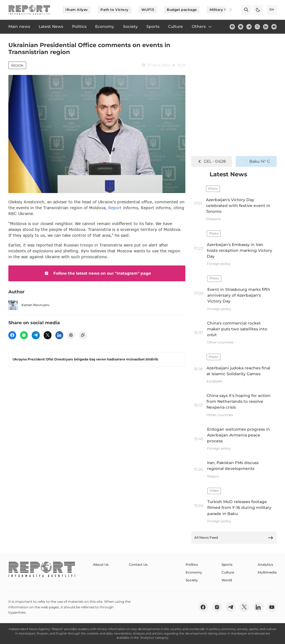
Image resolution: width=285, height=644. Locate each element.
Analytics (265, 564)
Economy (194, 572)
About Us (101, 564)
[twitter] (257, 27)
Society (192, 580)
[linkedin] (266, 27)
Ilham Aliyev (77, 10)
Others (202, 26)
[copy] (83, 335)
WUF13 (148, 10)
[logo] (29, 10)
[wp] (24, 335)
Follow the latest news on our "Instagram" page (97, 273)
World (227, 580)
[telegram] (249, 27)
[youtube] (274, 27)
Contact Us (138, 564)
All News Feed (234, 538)
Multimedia (267, 572)
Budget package (182, 10)
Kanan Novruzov (29, 305)
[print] (71, 335)
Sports (227, 564)
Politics (192, 564)
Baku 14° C (256, 161)
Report (115, 208)
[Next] (227, 10)
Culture (228, 572)
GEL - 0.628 (212, 161)
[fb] (232, 27)
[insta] (241, 27)
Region (17, 65)
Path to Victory (114, 10)
